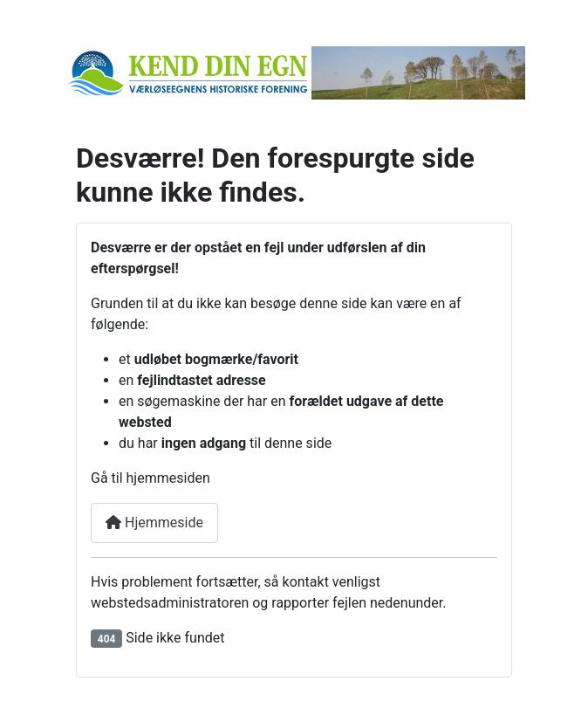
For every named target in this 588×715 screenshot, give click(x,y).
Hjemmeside (154, 522)
